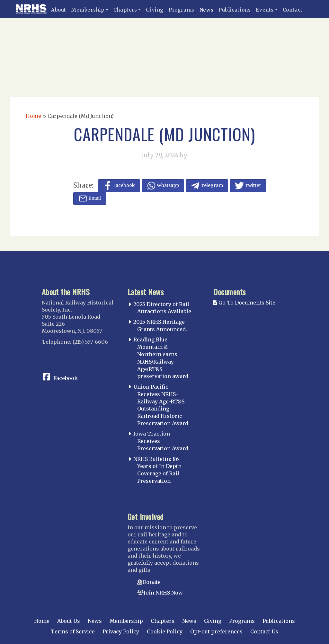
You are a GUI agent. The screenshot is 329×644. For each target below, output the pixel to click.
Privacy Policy (121, 631)
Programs (182, 10)
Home (33, 116)
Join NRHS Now (163, 593)
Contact (293, 10)
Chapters (125, 10)
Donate (151, 582)
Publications (235, 10)
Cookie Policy (165, 631)
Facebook (66, 378)
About (59, 10)
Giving (155, 10)
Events (265, 10)
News (206, 10)
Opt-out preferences (216, 631)
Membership (88, 10)
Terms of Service (73, 631)
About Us (69, 621)
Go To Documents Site (244, 303)
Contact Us (264, 631)
